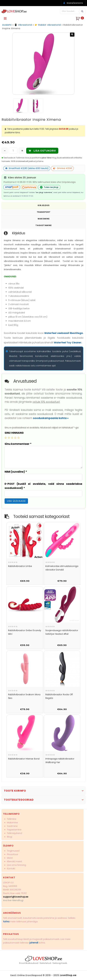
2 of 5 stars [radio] (9, 438)
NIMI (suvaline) (16, 472)
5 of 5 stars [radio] (18, 438)
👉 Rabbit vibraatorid (48, 25)
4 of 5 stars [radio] (15, 438)
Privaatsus (13, 854)
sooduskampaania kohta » (51, 418)
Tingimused (13, 851)
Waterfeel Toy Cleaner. (68, 343)
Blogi (10, 837)
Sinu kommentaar (18, 444)
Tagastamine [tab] (44, 225)
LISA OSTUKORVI (45, 151)
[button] (72, 35)
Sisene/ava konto (75, 3)
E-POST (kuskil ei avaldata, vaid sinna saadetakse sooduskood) (43, 486)
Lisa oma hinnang (16, 865)
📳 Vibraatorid (23, 25)
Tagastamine (14, 830)
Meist (10, 858)
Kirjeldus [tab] (44, 205)
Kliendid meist (14, 861)
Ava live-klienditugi (13, 900)
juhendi (34, 943)
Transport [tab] (44, 212)
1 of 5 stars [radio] (6, 438)
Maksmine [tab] (44, 219)
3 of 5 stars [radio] (12, 438)
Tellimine (12, 819)
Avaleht (7, 25)
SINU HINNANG (14, 433)
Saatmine (12, 826)
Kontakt (11, 868)
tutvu (6, 921)
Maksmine (12, 822)
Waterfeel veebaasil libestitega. (64, 333)
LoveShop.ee (68, 975)
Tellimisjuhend (14, 833)
